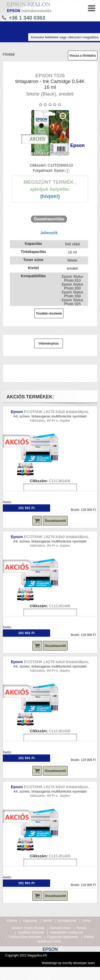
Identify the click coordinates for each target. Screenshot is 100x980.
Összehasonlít (55, 521)
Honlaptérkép (67, 921)
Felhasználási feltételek (25, 937)
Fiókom (12, 921)
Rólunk (82, 928)
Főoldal (9, 54)
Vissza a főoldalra (83, 56)
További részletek (49, 314)
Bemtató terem (61, 928)
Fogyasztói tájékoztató (63, 937)
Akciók (47, 921)
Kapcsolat (30, 921)
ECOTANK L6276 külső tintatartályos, (57, 412)
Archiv (87, 921)
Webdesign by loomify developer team (68, 963)
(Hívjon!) (50, 196)
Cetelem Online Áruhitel (28, 928)
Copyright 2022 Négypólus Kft (26, 955)
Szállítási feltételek (31, 932)
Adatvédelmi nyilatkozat (66, 932)
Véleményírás (48, 344)
